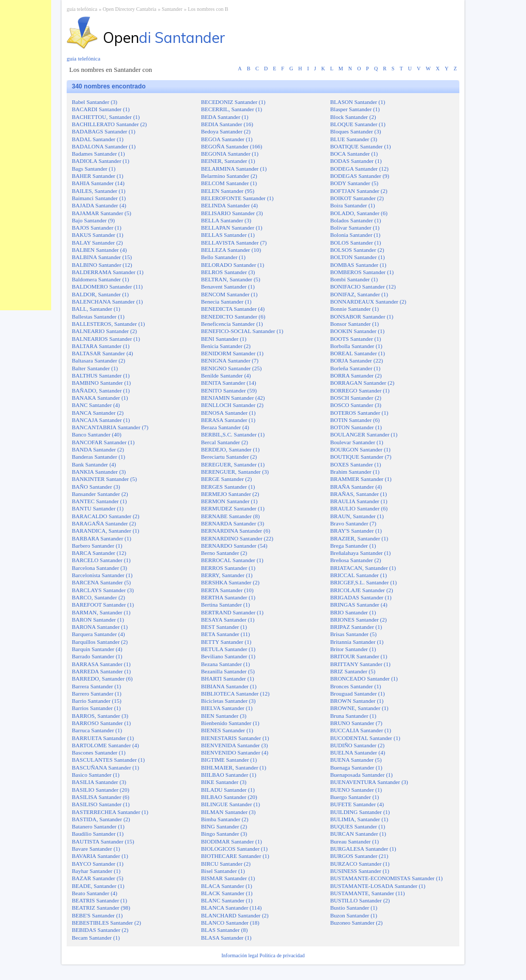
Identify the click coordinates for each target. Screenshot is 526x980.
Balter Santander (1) (95, 368)
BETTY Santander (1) (226, 642)
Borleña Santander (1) (355, 368)
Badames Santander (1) (98, 154)
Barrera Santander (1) (96, 686)
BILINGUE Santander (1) (230, 804)
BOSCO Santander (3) (356, 405)
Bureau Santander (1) (354, 841)
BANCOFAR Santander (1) (103, 442)
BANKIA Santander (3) (99, 472)
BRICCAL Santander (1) (359, 575)
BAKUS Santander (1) (98, 235)
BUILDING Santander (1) (360, 812)
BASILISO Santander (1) (101, 804)
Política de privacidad (282, 955)
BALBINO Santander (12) (102, 265)
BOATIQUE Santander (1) (360, 146)
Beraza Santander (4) (225, 427)
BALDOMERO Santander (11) (107, 287)
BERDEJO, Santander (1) (230, 449)
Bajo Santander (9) (93, 220)
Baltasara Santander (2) (98, 360)
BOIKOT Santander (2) (357, 198)
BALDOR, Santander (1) (100, 294)
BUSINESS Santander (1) (360, 871)
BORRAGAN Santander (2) (362, 383)
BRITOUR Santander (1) (359, 656)
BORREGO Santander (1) (360, 390)
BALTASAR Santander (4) (102, 353)
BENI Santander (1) (224, 339)
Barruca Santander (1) (97, 730)
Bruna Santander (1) (353, 716)
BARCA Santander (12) (99, 553)
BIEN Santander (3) (224, 716)
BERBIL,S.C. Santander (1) (233, 434)
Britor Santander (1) (353, 649)
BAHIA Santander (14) (98, 183)
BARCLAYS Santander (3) (103, 590)
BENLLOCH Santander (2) (232, 405)
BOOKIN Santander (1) (357, 331)
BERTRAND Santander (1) (232, 612)
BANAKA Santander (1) (100, 398)
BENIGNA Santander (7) (230, 360)
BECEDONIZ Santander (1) (233, 102)
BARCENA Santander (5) (101, 582)
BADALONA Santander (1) (104, 146)
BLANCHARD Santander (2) (235, 915)
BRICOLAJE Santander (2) (362, 590)
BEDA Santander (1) (225, 117)
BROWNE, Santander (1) (359, 708)
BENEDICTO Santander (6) (233, 316)
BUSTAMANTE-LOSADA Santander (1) (378, 886)
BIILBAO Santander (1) (229, 775)
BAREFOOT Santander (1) (103, 605)
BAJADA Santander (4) (99, 205)
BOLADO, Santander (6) (359, 213)
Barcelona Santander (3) (99, 568)
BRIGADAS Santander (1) (361, 597)
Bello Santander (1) (223, 257)
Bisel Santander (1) (223, 871)
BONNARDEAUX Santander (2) (368, 301)
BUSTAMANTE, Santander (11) (367, 893)
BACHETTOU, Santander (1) (106, 117)
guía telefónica (82, 9)
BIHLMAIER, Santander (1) (234, 767)
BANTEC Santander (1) (99, 501)
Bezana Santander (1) (226, 664)
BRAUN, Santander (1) (357, 516)
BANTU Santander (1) (98, 508)
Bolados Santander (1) (355, 220)
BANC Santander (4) (96, 405)
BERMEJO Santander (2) (230, 494)
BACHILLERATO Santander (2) (109, 124)
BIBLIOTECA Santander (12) (235, 693)
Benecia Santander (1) (226, 301)
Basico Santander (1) (96, 775)
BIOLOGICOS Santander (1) (234, 849)
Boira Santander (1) (353, 205)
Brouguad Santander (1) (358, 693)
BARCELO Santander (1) (101, 560)
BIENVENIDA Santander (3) (235, 745)
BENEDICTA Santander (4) (233, 309)
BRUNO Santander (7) (356, 723)
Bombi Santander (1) (354, 279)
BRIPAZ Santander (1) (356, 627)
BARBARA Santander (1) (102, 538)
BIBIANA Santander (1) (229, 686)
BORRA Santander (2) (356, 375)
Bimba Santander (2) (225, 819)
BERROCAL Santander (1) (232, 560)
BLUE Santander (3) (354, 139)
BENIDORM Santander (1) (232, 353)
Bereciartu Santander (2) (229, 457)
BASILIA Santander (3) (99, 782)
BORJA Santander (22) (357, 360)
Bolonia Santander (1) (355, 235)
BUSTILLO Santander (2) (360, 900)
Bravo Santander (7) (353, 523)
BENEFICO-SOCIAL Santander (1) (242, 331)
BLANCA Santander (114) (231, 908)
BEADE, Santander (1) (98, 886)
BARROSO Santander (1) (101, 723)
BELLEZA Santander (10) (231, 250)
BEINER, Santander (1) (228, 161)
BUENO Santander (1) (356, 790)
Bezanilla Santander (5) (228, 671)
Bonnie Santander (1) (354, 309)
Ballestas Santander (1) (98, 316)
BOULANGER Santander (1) (364, 434)
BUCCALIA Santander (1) (361, 730)
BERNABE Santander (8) (230, 516)
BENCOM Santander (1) (229, 294)
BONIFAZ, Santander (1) (359, 294)
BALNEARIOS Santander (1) (106, 339)
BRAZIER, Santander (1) (359, 538)
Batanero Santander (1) (98, 826)
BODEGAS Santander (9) (360, 176)
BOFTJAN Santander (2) (359, 191)
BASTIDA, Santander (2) (101, 819)
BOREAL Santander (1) (358, 353)
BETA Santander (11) (226, 634)
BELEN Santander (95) (228, 191)
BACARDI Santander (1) (101, 109)
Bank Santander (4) (94, 464)
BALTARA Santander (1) (101, 346)
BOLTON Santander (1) (358, 257)
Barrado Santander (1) (97, 656)
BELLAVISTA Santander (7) (234, 243)
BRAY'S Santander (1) (356, 531)
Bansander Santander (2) (100, 494)
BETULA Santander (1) (228, 649)
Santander (172, 9)
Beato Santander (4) (95, 893)
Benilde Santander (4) (226, 375)
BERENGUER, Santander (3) (235, 472)
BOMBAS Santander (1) (358, 265)
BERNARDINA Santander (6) (236, 531)
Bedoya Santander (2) (226, 131)
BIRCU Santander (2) (226, 864)
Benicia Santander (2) (226, 346)
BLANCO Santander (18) (230, 923)
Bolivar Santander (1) (355, 228)
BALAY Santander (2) (97, 243)
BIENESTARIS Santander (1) (235, 738)
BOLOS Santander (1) (355, 243)
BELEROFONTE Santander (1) (237, 198)
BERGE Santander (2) (226, 479)
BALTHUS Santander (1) (101, 375)
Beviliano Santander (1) (228, 656)
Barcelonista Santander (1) (102, 575)
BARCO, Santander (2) (98, 597)
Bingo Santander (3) (224, 834)
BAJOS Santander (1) (97, 228)
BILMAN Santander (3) (228, 812)
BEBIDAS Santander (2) (100, 930)
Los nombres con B (208, 9)
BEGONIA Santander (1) (230, 154)
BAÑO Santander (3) (96, 487)
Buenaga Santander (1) (356, 767)
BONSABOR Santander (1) (362, 316)
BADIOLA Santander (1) (100, 161)
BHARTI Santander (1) (228, 679)
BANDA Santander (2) (98, 449)
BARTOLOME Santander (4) (105, 745)
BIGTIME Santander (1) (229, 760)
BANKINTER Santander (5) (104, 479)
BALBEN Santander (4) (99, 250)
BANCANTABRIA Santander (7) (110, 427)
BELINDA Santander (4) (229, 205)
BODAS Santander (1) (356, 161)
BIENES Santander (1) (227, 730)
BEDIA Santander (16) (227, 124)
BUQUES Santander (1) (358, 826)
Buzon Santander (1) (354, 915)
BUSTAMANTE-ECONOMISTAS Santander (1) (386, 878)
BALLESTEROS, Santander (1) (108, 324)
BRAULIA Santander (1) (359, 501)
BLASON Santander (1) (358, 102)
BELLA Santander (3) (226, 220)
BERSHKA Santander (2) (230, 582)
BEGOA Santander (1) (227, 139)
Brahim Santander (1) (355, 472)
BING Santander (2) (224, 826)
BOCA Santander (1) (354, 154)
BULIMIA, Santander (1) (359, 819)
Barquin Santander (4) (97, 649)
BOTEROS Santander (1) (359, 413)
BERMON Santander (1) (229, 501)
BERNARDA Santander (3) (233, 523)
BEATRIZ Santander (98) (101, 908)
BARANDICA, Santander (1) (105, 531)
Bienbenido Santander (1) (230, 723)
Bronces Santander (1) (355, 686)
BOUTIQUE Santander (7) (361, 457)
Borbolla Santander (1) (356, 346)
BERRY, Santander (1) (227, 575)
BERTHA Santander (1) (228, 597)
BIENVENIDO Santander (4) (235, 752)
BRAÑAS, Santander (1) (359, 494)
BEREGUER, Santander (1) (233, 464)
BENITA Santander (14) (229, 383)
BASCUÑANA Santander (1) (105, 767)
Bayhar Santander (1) (96, 871)
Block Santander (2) (353, 117)
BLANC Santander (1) (227, 900)
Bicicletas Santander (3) (228, 701)
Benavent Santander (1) (228, 287)
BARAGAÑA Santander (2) (104, 523)
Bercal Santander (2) (225, 442)
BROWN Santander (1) (357, 701)
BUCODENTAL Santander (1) (365, 738)
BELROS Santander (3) (228, 272)
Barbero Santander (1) (97, 546)
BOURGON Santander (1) (360, 449)
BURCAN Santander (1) (358, 834)
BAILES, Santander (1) (99, 191)
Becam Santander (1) (96, 938)
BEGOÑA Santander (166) (232, 146)
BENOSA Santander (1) (228, 413)
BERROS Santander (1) (228, 568)
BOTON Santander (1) (356, 427)
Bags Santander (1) (94, 169)
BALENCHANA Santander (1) (107, 301)
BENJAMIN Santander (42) (233, 398)
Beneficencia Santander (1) (232, 324)
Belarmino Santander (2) (229, 176)
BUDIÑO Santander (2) (357, 745)
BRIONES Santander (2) (358, 620)
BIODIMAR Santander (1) (231, 841)
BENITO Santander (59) (229, 390)
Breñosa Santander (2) (355, 560)
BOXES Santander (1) (355, 464)
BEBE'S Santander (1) (97, 915)
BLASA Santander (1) (226, 938)
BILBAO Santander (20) (229, 797)
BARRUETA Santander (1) (103, 738)
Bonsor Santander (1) (354, 324)
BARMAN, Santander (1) (101, 612)
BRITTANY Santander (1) (360, 664)
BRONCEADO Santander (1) (364, 679)
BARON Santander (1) (98, 620)
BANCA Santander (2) (98, 413)
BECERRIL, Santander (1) (231, 109)
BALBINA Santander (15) (102, 257)
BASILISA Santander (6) (100, 797)
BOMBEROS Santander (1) (362, 272)
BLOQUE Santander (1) (358, 124)
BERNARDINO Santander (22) (237, 538)
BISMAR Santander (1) (228, 878)
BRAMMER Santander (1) (361, 479)
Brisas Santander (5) (353, 634)
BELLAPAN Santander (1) (232, 228)
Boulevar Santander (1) (357, 442)
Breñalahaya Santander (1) (360, 553)
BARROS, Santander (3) (100, 716)
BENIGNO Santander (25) (231, 368)
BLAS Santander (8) (224, 930)
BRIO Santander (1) (353, 612)
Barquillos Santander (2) (100, 642)
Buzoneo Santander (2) (356, 923)
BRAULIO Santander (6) (359, 508)
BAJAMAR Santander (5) (102, 213)
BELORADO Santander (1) (233, 265)
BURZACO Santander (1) (360, 864)
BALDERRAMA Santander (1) (108, 272)
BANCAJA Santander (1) (101, 420)
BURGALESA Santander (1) (363, 849)
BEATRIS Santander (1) (99, 900)
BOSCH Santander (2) (356, 398)
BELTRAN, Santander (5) (231, 279)
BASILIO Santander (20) (100, 790)
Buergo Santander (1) (355, 797)
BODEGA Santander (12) (359, 169)
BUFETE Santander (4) (357, 804)
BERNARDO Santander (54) (234, 546)
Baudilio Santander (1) (98, 834)
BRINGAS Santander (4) (359, 605)
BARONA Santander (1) (100, 627)
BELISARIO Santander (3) (232, 213)
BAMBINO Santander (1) (101, 383)
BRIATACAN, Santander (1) (363, 568)
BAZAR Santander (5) (98, 878)
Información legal (240, 955)
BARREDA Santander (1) (101, 671)
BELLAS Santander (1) (228, 235)
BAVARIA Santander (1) (100, 856)
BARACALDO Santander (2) (106, 516)
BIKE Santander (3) (224, 782)
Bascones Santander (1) (99, 752)
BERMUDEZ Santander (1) (233, 508)
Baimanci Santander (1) (99, 198)
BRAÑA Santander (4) (356, 487)
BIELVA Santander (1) (227, 708)
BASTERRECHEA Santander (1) (110, 812)
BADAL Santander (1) (98, 139)
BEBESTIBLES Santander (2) (106, 923)
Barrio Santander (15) (97, 701)
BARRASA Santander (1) (101, 664)
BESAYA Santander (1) (228, 620)
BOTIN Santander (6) (355, 420)
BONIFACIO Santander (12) (363, 287)
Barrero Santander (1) (97, 693)
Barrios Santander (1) (96, 708)
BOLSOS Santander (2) (357, 250)
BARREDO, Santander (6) (102, 679)
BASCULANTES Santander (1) (108, 760)
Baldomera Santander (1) (100, 279)
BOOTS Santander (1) (355, 339)
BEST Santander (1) (224, 627)
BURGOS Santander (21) (359, 856)
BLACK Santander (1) (227, 893)
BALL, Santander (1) (96, 309)
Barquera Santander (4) (98, 634)
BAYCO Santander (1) (98, 864)
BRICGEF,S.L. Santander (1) (363, 582)
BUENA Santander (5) (356, 760)
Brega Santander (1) (353, 546)
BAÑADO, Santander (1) (101, 390)
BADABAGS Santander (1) (104, 131)
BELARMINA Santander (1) (234, 169)
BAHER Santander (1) (98, 176)
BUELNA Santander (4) (358, 752)
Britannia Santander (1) (357, 642)
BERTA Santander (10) (227, 590)
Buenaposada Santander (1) (361, 775)
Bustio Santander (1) (354, 908)
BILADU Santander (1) (228, 790)
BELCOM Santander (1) (229, 183)
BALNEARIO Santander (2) (104, 331)
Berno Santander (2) (224, 553)
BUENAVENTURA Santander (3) (369, 782)
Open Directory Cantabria (130, 9)
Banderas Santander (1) (98, 457)
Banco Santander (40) (97, 434)
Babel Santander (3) (95, 102)
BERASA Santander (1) (228, 420)
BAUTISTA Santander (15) (103, 841)
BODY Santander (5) (354, 183)
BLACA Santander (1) (227, 886)
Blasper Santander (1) (355, 109)
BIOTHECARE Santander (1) (235, 856)
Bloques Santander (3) (355, 131)
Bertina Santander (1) (226, 605)
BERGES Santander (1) (228, 487)
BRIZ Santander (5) (353, 671)
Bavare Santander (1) (96, 849)
